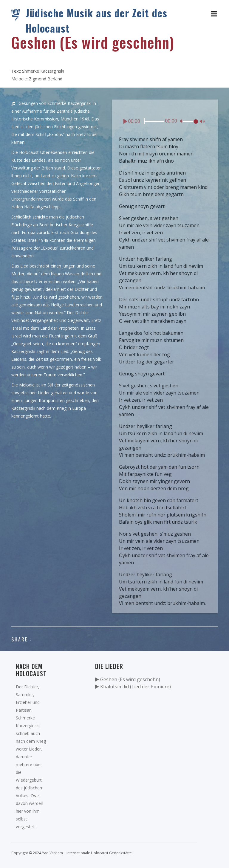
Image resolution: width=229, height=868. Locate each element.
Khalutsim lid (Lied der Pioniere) (133, 687)
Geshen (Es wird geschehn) (128, 679)
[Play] (125, 121)
